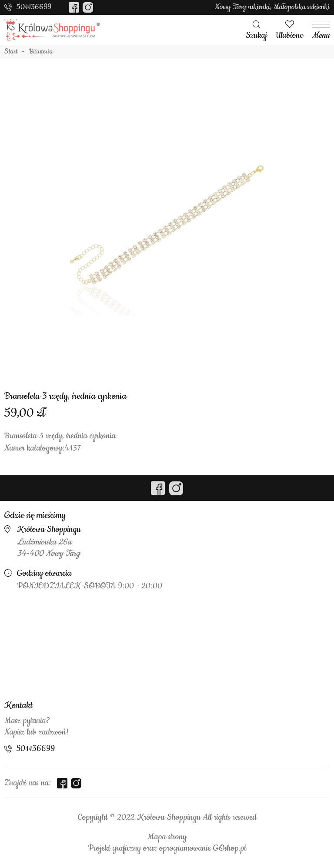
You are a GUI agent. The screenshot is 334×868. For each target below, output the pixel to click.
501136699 (34, 7)
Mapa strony (167, 837)
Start (11, 52)
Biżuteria (41, 52)
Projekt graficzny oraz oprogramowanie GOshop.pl (167, 848)
